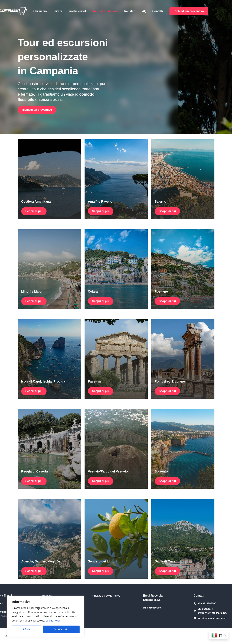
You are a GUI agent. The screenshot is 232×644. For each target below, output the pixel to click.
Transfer (129, 11)
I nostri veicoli (77, 11)
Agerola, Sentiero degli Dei (41, 561)
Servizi (57, 11)
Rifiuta (27, 629)
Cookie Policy (53, 621)
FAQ (143, 11)
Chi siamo (40, 11)
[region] (46, 616)
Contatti (158, 11)
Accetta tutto (61, 629)
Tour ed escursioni (105, 11)
